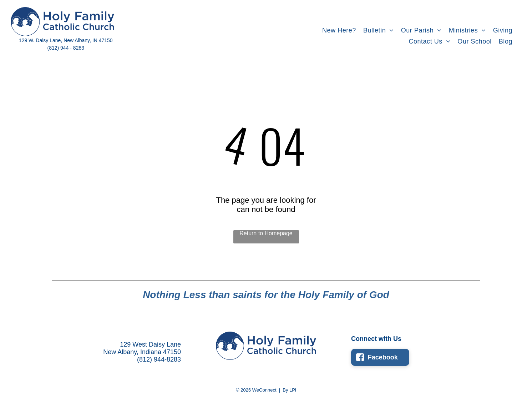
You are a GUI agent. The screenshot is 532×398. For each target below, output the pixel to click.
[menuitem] (339, 31)
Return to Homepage (266, 233)
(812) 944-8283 (159, 359)
